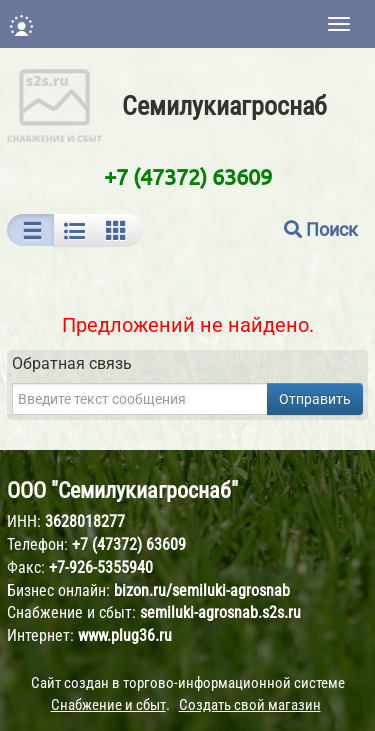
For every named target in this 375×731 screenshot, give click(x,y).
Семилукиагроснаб (224, 106)
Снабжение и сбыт (108, 705)
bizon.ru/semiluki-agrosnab (202, 590)
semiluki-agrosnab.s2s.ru (220, 612)
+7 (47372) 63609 (188, 176)
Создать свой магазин (250, 705)
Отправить (315, 399)
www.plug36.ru (125, 635)
